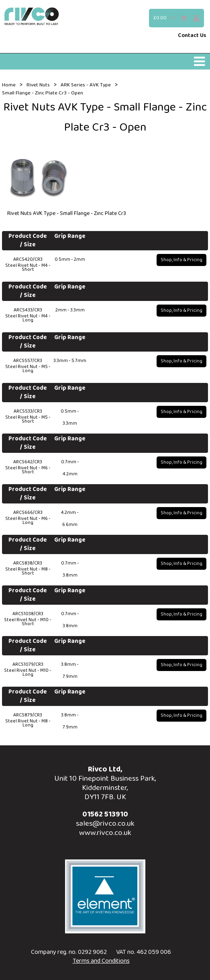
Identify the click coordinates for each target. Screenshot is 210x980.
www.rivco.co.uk (105, 833)
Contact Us (192, 36)
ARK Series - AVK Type (86, 85)
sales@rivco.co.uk (105, 823)
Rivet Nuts (38, 85)
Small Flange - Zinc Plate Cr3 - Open (43, 93)
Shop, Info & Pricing (181, 260)
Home (9, 85)
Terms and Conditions (101, 961)
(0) (173, 18)
